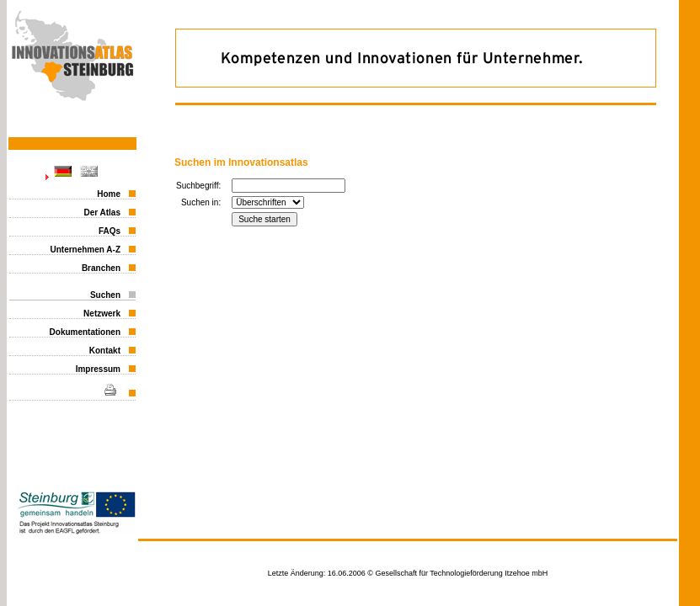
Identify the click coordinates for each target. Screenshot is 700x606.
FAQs (110, 231)
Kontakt (105, 351)
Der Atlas (102, 213)
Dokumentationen (85, 332)
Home (109, 194)
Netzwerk (102, 314)
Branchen (101, 268)
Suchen (105, 295)
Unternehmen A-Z (85, 250)
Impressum (98, 369)
